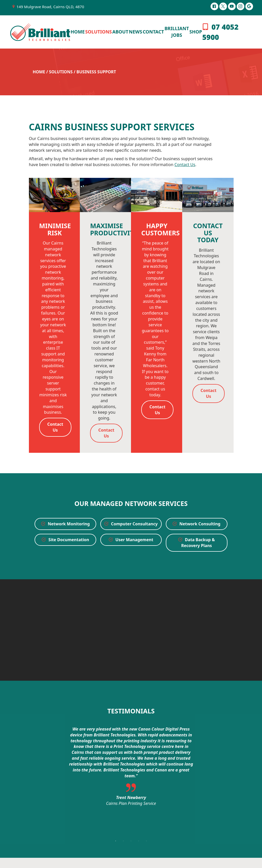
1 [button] (116, 841)
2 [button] (123, 841)
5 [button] (146, 841)
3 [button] (131, 841)
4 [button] (139, 841)
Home (39, 72)
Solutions (61, 72)
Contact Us (185, 165)
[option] (131, 768)
